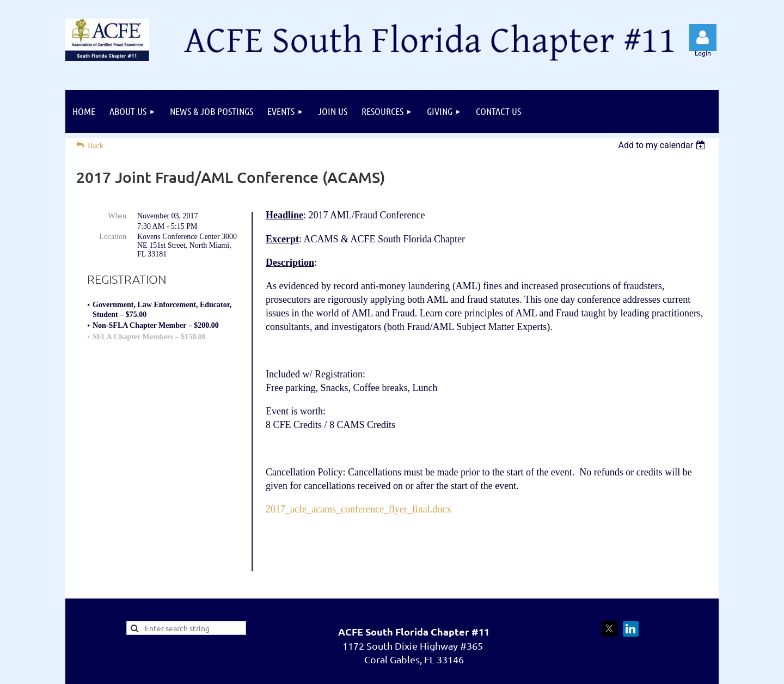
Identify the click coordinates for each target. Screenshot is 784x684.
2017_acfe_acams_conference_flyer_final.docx (359, 509)
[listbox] (663, 145)
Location (113, 237)
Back (96, 146)
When (117, 216)
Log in (703, 38)
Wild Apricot (603, 670)
